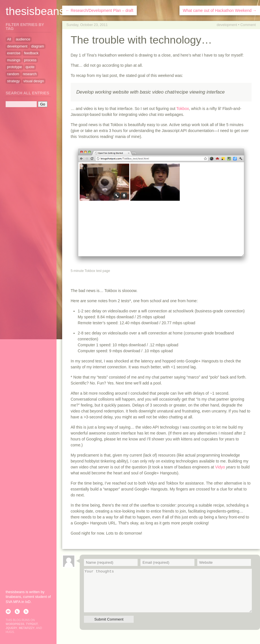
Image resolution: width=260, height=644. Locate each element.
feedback (31, 53)
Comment (248, 25)
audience (23, 39)
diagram (38, 46)
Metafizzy (27, 628)
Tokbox (183, 109)
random (13, 74)
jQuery (11, 628)
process (30, 60)
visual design (34, 81)
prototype (15, 67)
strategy (13, 81)
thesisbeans (35, 11)
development (227, 25)
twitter (17, 611)
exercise (14, 53)
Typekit (32, 624)
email (8, 611)
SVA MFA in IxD (18, 602)
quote (30, 67)
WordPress (15, 624)
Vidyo (220, 467)
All (9, 39)
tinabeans (13, 597)
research (30, 74)
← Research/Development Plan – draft (99, 10)
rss (26, 611)
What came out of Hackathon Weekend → (220, 10)
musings (14, 60)
